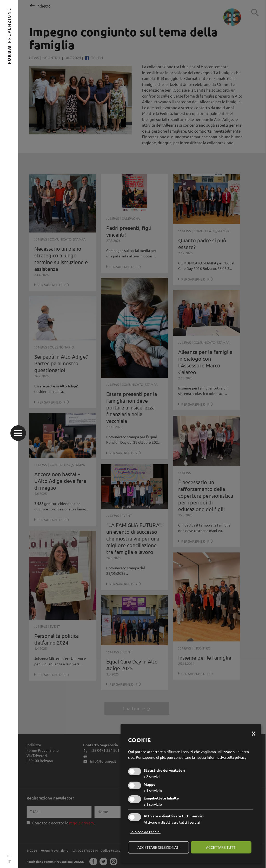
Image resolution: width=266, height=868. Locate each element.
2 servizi (152, 776)
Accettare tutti (221, 847)
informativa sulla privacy (227, 757)
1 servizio (153, 790)
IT (9, 861)
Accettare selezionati (158, 847)
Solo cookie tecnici (145, 832)
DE (9, 856)
